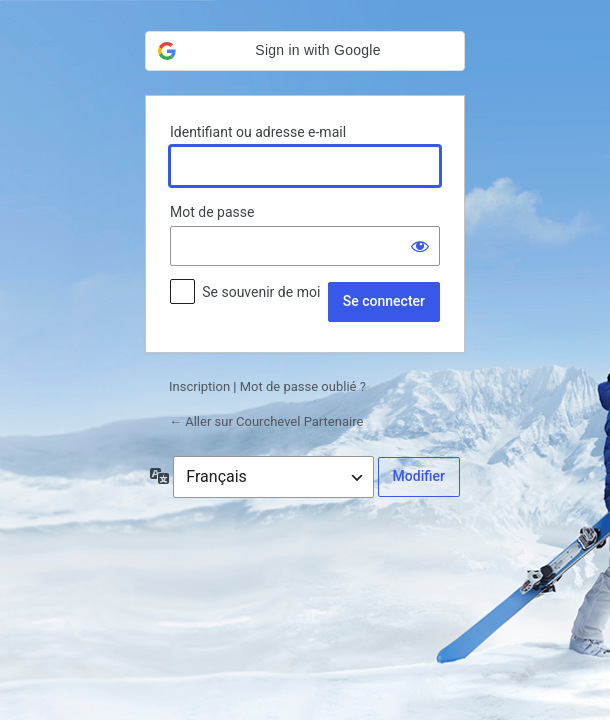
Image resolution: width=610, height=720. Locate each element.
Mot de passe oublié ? (303, 386)
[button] (305, 51)
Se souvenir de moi (261, 292)
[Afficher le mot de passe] (420, 246)
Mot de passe (212, 212)
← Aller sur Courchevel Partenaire (266, 421)
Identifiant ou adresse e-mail (258, 132)
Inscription (199, 386)
